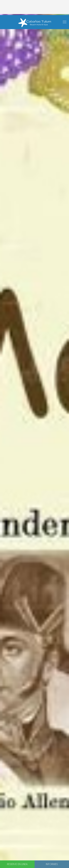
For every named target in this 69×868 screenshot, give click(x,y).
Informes (52, 864)
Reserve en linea (17, 864)
